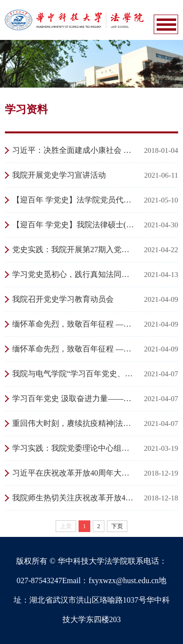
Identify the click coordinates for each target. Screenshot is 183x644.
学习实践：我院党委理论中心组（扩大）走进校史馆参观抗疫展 (74, 448)
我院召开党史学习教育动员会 (63, 299)
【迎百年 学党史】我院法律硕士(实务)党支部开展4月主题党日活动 (74, 225)
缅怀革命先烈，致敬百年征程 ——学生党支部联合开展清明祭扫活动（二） (74, 324)
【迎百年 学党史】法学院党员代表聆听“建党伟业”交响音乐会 (74, 200)
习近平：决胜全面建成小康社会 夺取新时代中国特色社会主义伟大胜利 (74, 150)
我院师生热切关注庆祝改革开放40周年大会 (74, 498)
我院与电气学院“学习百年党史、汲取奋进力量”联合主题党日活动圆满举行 (74, 374)
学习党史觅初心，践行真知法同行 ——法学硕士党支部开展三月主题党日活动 (74, 274)
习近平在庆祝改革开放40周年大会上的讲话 (74, 473)
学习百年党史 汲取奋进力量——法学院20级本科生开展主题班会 (74, 398)
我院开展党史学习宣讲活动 (59, 175)
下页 (117, 526)
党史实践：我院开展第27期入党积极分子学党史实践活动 (74, 249)
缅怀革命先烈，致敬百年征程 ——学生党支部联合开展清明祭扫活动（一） (74, 349)
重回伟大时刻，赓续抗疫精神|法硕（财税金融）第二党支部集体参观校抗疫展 (74, 423)
